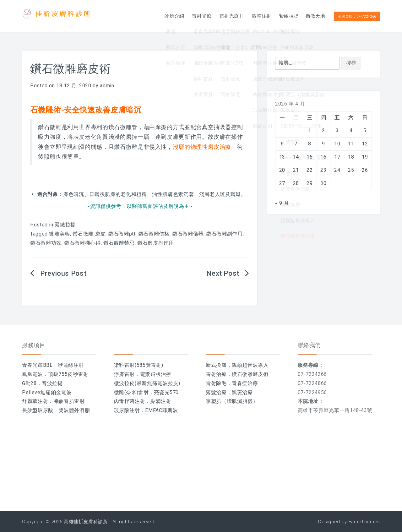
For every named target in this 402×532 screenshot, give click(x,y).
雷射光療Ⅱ (220, 16)
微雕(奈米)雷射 (131, 392)
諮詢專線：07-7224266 (357, 16)
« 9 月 (282, 203)
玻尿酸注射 (127, 410)
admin (107, 86)
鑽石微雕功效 (46, 243)
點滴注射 (161, 401)
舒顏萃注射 (35, 401)
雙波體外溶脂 (74, 410)
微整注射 (253, 16)
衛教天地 (314, 16)
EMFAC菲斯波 (161, 410)
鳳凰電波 (33, 374)
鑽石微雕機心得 (82, 243)
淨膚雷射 (125, 374)
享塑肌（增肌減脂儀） (232, 401)
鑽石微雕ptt (122, 234)
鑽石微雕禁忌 (119, 243)
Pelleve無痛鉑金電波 (47, 392)
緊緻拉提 (283, 16)
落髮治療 (216, 392)
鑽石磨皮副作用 (155, 243)
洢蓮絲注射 (71, 365)
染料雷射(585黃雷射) (139, 365)
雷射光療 (188, 16)
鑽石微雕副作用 (224, 234)
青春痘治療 (245, 383)
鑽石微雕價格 (154, 234)
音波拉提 (52, 383)
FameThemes (364, 522)
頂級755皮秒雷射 (68, 374)
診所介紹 (158, 16)
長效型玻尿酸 (38, 410)
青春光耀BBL (37, 365)
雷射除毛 (216, 383)
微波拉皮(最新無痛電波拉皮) (147, 383)
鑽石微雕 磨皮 (89, 234)
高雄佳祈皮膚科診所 (86, 522)
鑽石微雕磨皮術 (250, 374)
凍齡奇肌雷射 (69, 401)
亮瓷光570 (166, 392)
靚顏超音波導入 (250, 365)
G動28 (29, 383)
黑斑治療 (242, 392)
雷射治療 (216, 374)
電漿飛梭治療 (156, 374)
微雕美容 (60, 234)
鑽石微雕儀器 (188, 234)
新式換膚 (216, 365)
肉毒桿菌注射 (130, 401)
